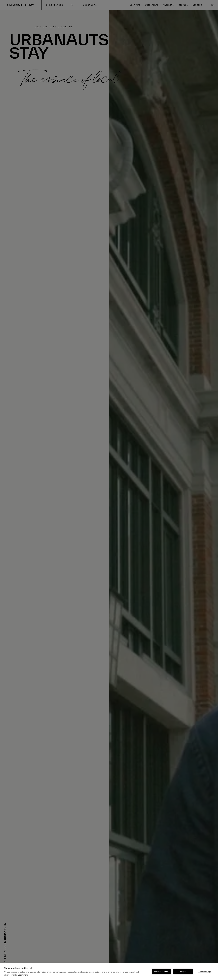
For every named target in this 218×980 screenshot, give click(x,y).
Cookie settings (205, 972)
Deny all (183, 972)
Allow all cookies (161, 972)
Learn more (23, 975)
